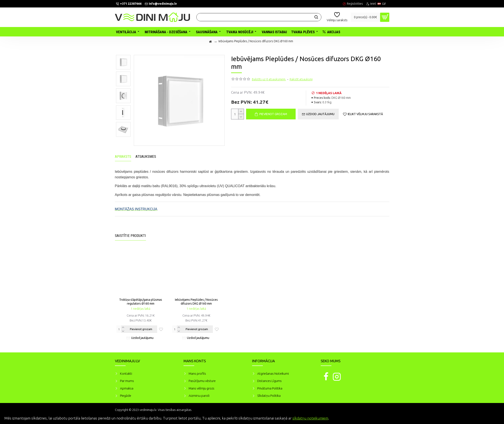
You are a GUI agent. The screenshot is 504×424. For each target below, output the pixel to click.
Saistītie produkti (130, 236)
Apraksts (123, 156)
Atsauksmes (146, 156)
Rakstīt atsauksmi (301, 79)
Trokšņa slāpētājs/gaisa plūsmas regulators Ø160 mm (141, 302)
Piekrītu (493, 418)
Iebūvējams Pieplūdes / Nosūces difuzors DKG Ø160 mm (196, 302)
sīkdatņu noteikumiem (310, 418)
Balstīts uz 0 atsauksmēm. (269, 79)
